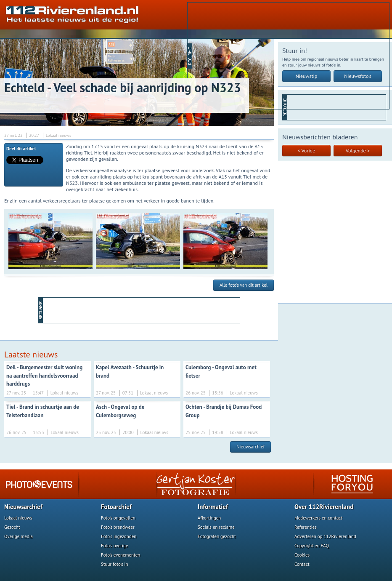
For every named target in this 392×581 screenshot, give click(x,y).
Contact (302, 564)
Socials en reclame (216, 527)
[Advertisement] (258, 55)
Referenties (306, 527)
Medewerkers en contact (318, 518)
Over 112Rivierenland (324, 507)
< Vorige (306, 151)
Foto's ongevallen (118, 518)
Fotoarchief (116, 507)
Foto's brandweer (118, 527)
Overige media (19, 536)
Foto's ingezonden (119, 536)
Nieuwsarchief (250, 447)
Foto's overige (115, 546)
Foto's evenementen (121, 555)
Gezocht (12, 527)
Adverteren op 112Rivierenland (325, 536)
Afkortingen (209, 518)
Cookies (302, 555)
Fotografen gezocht (217, 536)
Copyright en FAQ (312, 546)
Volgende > (358, 151)
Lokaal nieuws (18, 518)
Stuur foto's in (115, 564)
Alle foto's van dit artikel (244, 285)
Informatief (213, 507)
